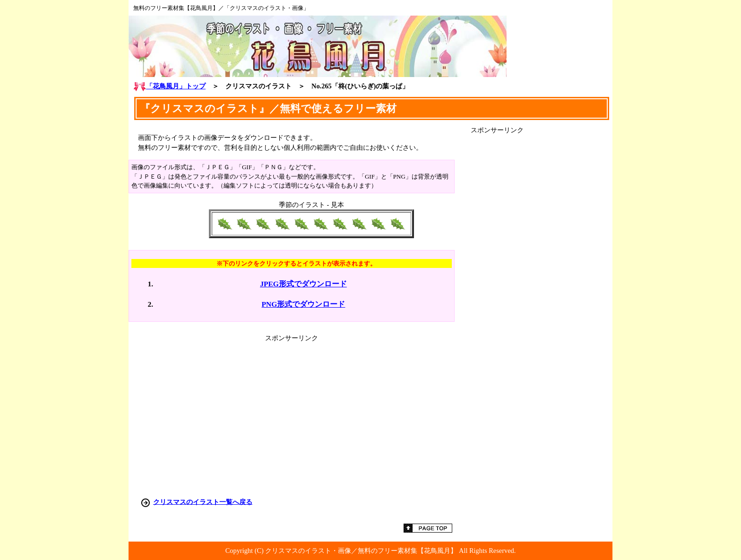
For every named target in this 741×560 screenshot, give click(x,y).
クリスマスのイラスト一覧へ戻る (203, 501)
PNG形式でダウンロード (304, 304)
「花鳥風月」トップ (169, 86)
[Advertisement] (542, 276)
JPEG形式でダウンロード (303, 284)
